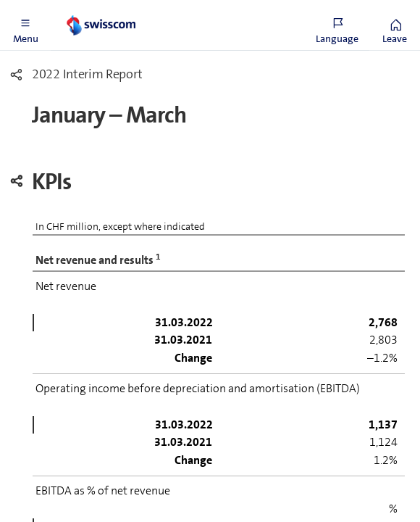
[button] (25, 25)
